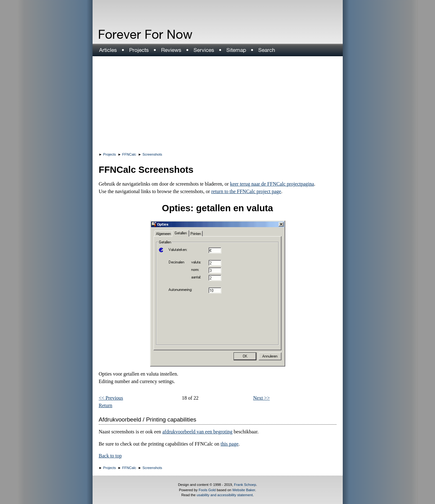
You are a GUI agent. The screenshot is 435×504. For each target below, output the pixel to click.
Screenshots (152, 154)
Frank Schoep (245, 485)
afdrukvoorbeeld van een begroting (197, 432)
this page (229, 444)
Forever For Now (132, 34)
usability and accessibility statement (225, 495)
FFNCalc (129, 154)
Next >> (262, 398)
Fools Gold (207, 490)
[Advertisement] (218, 103)
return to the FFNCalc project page (246, 191)
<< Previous (111, 398)
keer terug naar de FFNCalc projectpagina (272, 184)
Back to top (110, 456)
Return (106, 405)
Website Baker (244, 490)
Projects (110, 154)
